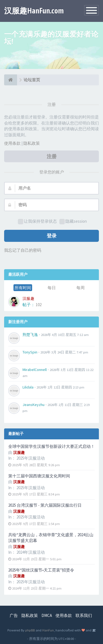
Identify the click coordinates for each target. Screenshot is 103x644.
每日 (52, 288)
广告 (14, 615)
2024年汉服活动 (31, 552)
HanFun (48, 630)
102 (39, 305)
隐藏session (73, 221)
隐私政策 (32, 143)
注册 (52, 156)
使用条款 (12, 143)
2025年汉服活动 (31, 458)
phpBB (30, 630)
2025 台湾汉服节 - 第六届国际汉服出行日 (45, 505)
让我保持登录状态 (37, 221)
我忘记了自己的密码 (23, 250)
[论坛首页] (11, 80)
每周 (80, 288)
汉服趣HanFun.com (34, 11)
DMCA (47, 615)
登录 (52, 236)
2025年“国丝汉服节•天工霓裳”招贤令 (41, 570)
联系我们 (84, 615)
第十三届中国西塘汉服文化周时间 (39, 476)
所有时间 (23, 288)
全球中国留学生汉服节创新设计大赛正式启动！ (51, 446)
